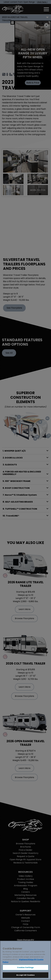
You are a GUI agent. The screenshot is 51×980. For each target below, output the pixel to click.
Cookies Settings (25, 967)
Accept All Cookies (25, 975)
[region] (25, 960)
